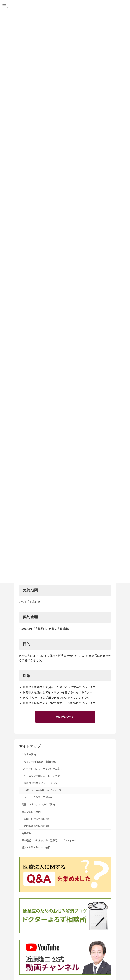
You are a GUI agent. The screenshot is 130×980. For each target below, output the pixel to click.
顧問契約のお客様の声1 (37, 819)
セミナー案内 (29, 754)
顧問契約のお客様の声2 (37, 826)
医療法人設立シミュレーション (41, 783)
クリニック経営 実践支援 (38, 797)
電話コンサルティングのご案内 (38, 804)
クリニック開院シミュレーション (42, 776)
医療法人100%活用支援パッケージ (43, 790)
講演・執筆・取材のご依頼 (36, 848)
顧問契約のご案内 (31, 812)
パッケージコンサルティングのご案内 (42, 769)
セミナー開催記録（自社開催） (41, 762)
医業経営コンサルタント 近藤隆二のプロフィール (49, 840)
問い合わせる (65, 717)
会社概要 (26, 833)
